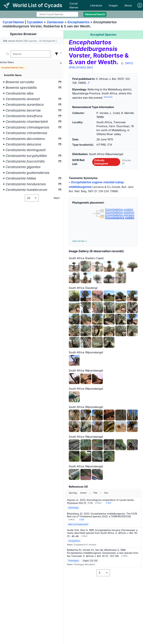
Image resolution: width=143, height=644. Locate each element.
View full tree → (80, 241)
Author (83, 493)
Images (113, 5)
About (128, 5)
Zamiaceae (55, 22)
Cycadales (35, 22)
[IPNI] (72, 67)
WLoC (98, 503)
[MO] (90, 67)
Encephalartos (78, 22)
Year (106, 493)
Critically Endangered (101, 162)
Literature (96, 5)
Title (95, 493)
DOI (109, 503)
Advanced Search (95, 14)
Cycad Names (74, 5)
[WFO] (129, 63)
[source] (108, 97)
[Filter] (57, 54)
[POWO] (81, 67)
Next (57, 198)
